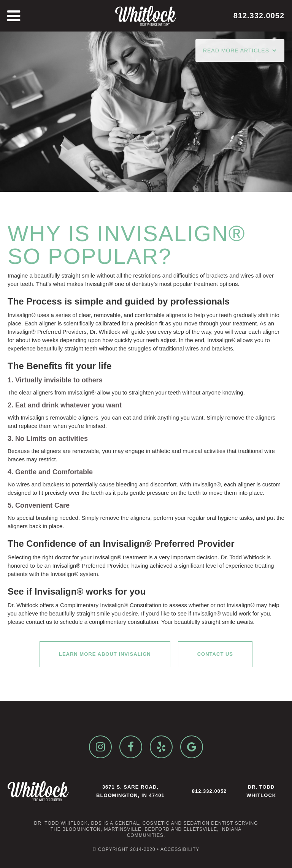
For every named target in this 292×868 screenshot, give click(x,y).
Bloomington (82, 829)
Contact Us (215, 654)
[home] (146, 16)
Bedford (157, 829)
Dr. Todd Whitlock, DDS (68, 823)
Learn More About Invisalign (105, 654)
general (127, 823)
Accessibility (180, 849)
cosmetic (156, 823)
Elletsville (200, 829)
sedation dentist (208, 823)
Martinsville (122, 829)
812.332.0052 (209, 791)
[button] (240, 51)
